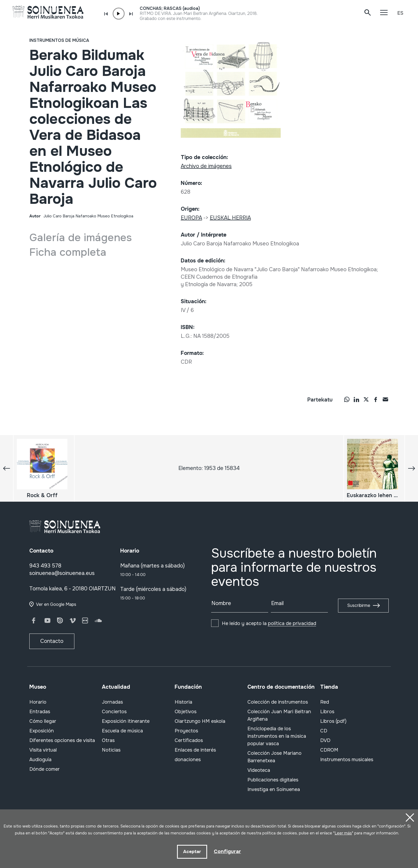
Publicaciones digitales (273, 780)
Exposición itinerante (126, 721)
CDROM (329, 750)
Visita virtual (43, 750)
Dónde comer (45, 769)
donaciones (188, 760)
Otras (108, 740)
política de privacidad (292, 623)
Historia (183, 702)
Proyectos (186, 731)
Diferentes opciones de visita (62, 740)
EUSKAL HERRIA (230, 218)
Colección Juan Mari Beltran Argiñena (279, 715)
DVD (325, 740)
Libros (327, 712)
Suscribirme (359, 605)
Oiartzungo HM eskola (200, 721)
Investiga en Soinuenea (274, 789)
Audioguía (40, 760)
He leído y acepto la (269, 623)
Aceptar (192, 851)
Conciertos (114, 712)
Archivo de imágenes (206, 166)
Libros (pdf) (333, 721)
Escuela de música (122, 731)
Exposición (42, 731)
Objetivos (186, 712)
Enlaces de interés (195, 750)
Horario (38, 702)
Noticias (111, 750)
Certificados (189, 740)
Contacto (52, 641)
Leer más (343, 833)
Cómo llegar (43, 721)
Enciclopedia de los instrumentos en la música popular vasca (277, 736)
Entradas (40, 712)
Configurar (228, 851)
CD (324, 731)
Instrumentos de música (59, 40)
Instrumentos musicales (347, 760)
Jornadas (112, 702)
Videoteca (259, 770)
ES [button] (400, 13)
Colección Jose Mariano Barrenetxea (274, 757)
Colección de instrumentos (278, 702)
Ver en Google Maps (56, 604)
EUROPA (191, 218)
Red (325, 702)
